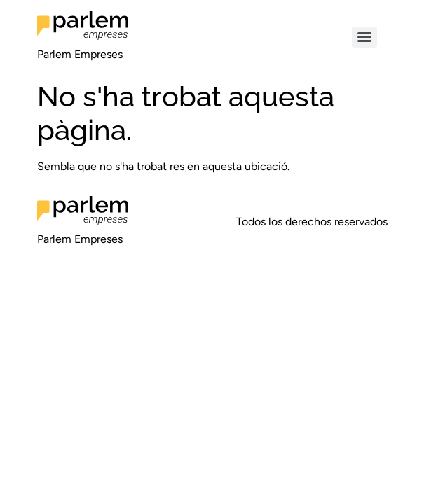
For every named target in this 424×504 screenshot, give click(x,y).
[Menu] (364, 37)
